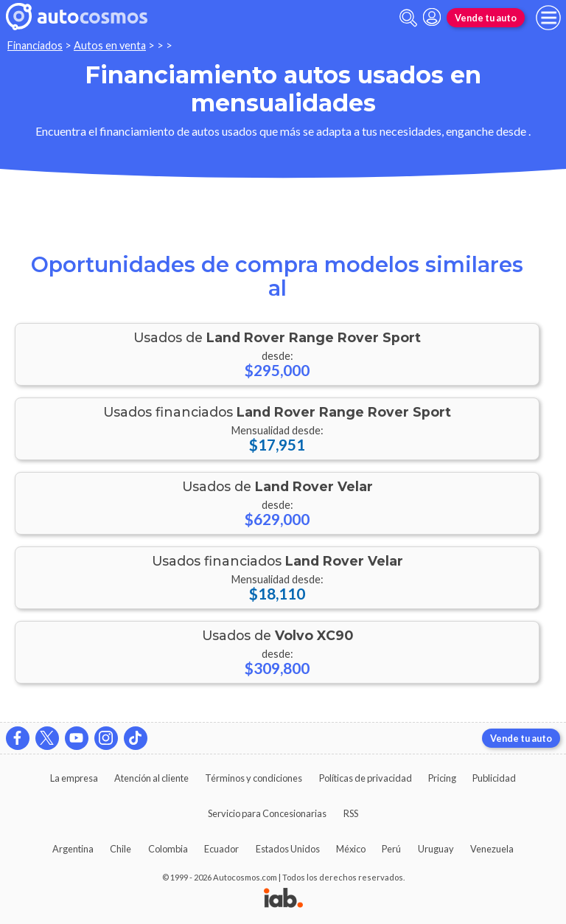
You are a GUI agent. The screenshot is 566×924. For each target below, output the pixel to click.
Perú (391, 849)
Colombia (168, 849)
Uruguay (436, 849)
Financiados (35, 45)
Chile (120, 849)
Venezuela (492, 849)
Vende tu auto (486, 18)
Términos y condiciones (254, 778)
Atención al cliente (151, 778)
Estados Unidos (288, 849)
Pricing (442, 778)
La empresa (74, 778)
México (351, 849)
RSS (351, 813)
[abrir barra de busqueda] (408, 18)
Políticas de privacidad (366, 778)
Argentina (73, 849)
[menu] (548, 18)
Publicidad (494, 778)
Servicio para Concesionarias (267, 813)
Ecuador (221, 849)
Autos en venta (110, 45)
